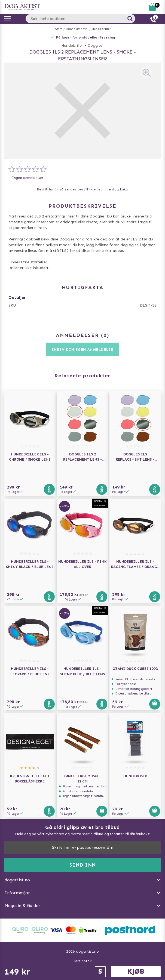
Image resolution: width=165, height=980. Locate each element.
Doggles (95, 45)
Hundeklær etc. (77, 29)
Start (59, 29)
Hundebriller (101, 29)
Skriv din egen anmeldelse (82, 350)
